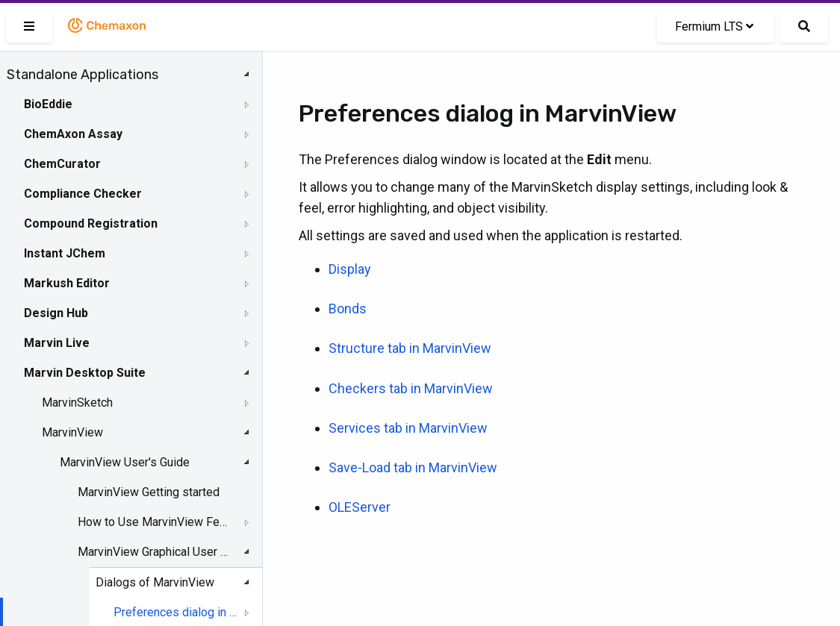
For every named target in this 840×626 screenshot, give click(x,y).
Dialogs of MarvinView (155, 582)
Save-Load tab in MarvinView (413, 467)
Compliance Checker (83, 194)
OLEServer (360, 507)
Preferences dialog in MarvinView (175, 612)
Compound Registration (91, 223)
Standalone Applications (83, 75)
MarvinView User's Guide (125, 462)
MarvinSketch (77, 403)
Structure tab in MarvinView (410, 348)
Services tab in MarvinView (408, 428)
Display (350, 269)
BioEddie (48, 104)
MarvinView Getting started (149, 492)
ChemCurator (62, 164)
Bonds (348, 309)
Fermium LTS (714, 26)
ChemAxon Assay (73, 134)
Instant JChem (65, 253)
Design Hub (56, 313)
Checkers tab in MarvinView (411, 388)
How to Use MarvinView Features (154, 522)
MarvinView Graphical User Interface (154, 552)
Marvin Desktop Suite (85, 373)
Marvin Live (57, 343)
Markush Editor (67, 283)
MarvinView (72, 432)
